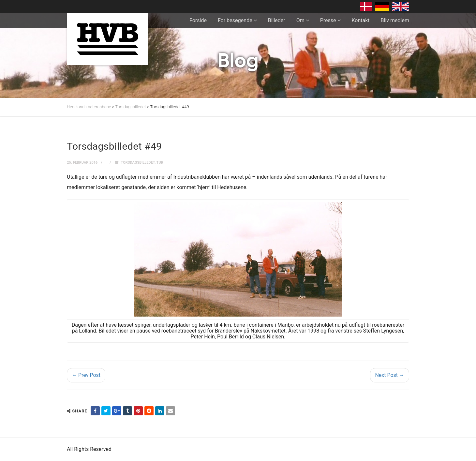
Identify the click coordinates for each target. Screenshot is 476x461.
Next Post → (390, 375)
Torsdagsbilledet (138, 163)
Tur (160, 163)
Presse (328, 20)
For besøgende (235, 20)
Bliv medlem (395, 20)
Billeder (277, 20)
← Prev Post (86, 375)
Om (300, 20)
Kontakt (361, 20)
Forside (198, 20)
